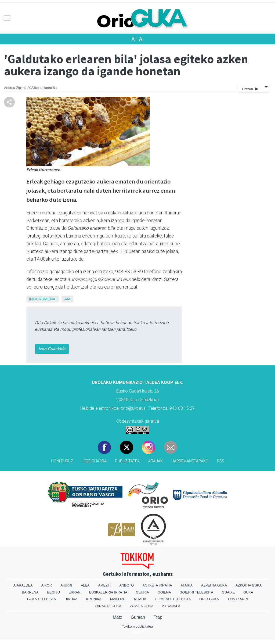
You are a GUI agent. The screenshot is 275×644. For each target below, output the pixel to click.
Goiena (164, 592)
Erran (75, 592)
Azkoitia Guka (249, 585)
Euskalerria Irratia (108, 592)
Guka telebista (41, 599)
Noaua (140, 599)
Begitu (53, 592)
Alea (85, 585)
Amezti (104, 585)
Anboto (126, 585)
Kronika (94, 599)
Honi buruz (62, 461)
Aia (137, 39)
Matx (117, 617)
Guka (248, 592)
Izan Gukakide (52, 349)
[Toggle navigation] (7, 18)
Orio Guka (209, 599)
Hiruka (71, 599)
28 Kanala (171, 606)
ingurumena (42, 299)
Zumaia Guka (142, 606)
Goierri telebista (196, 592)
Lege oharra (94, 461)
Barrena (30, 592)
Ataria (187, 585)
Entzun (250, 89)
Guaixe (228, 592)
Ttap (158, 617)
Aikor (46, 585)
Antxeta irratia (157, 585)
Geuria (142, 592)
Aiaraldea (23, 585)
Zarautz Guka (108, 606)
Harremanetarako (190, 461)
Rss (221, 461)
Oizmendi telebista (173, 599)
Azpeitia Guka (214, 585)
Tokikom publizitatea (137, 626)
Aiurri (66, 585)
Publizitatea (127, 461)
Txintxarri (238, 599)
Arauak (155, 461)
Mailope (118, 599)
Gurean (138, 617)
